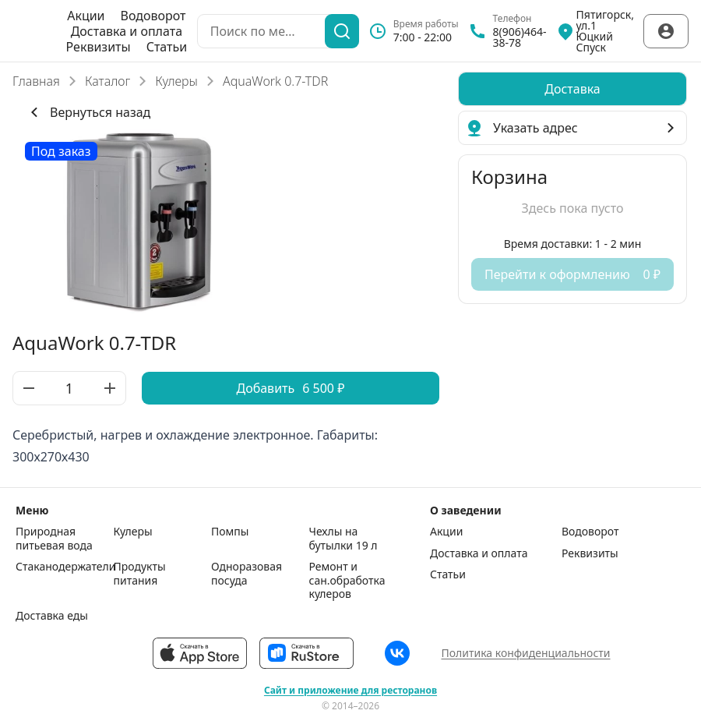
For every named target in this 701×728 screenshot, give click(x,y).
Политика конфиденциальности (525, 653)
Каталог (107, 81)
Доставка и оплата (127, 31)
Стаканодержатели (61, 567)
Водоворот (153, 16)
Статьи (167, 47)
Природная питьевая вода (54, 538)
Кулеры (176, 81)
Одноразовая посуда (247, 574)
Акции (86, 16)
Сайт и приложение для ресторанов (350, 691)
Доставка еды (52, 616)
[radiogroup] (572, 89)
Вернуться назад (88, 112)
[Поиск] (342, 31)
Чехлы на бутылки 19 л (343, 538)
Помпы (230, 532)
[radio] (572, 89)
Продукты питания (140, 574)
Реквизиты (99, 47)
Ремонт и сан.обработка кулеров (347, 580)
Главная (36, 81)
